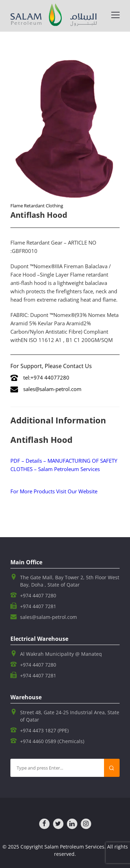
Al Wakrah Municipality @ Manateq (61, 654)
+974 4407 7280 (38, 595)
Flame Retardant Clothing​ (37, 206)
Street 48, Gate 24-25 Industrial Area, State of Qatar (70, 716)
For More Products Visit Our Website (54, 491)
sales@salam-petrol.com (46, 389)
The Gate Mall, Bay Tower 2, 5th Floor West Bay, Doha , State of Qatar (70, 581)
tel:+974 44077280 (40, 378)
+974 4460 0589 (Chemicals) (52, 741)
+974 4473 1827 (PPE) (44, 730)
